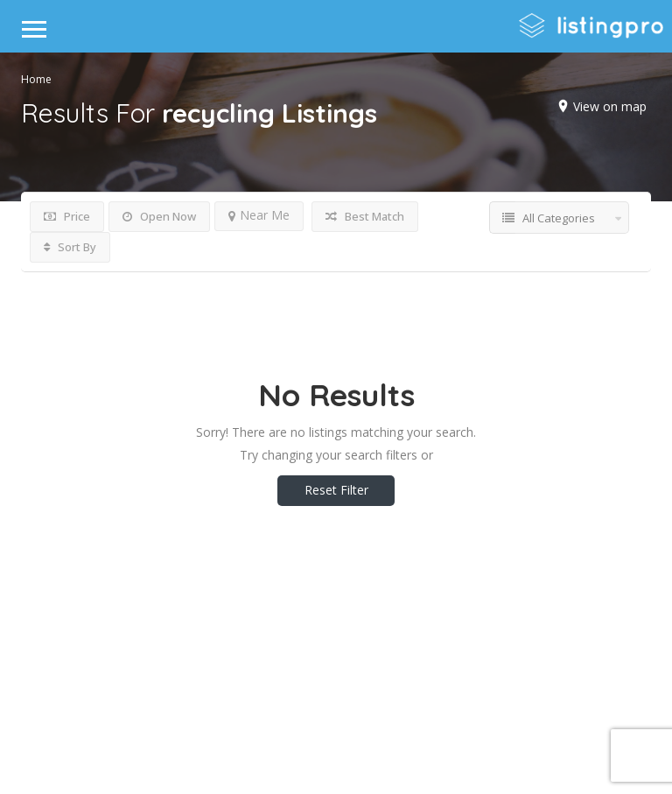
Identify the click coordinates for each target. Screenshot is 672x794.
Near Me (259, 215)
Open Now (159, 216)
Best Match (365, 216)
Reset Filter (336, 490)
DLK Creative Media (398, 710)
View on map (610, 106)
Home (36, 79)
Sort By (70, 247)
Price (67, 216)
